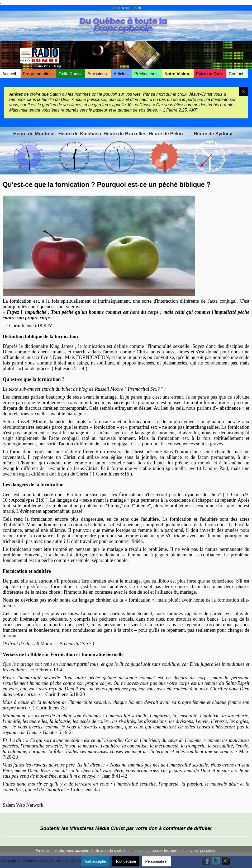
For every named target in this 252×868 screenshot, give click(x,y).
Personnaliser (156, 861)
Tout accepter (95, 861)
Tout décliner (126, 861)
